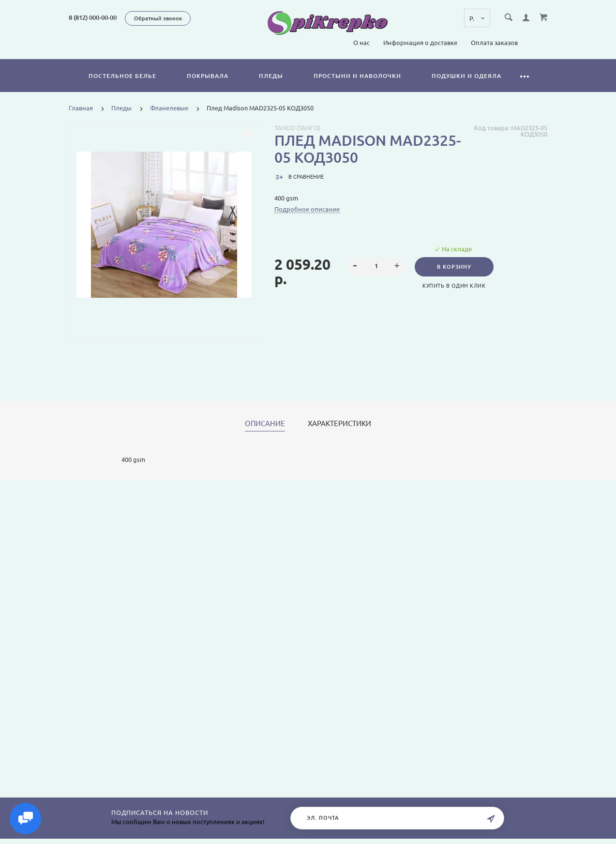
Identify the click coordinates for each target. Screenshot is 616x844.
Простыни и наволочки (357, 76)
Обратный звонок (158, 18)
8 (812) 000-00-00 (93, 17)
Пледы (271, 76)
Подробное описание (307, 209)
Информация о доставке (420, 43)
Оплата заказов (494, 43)
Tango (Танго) (297, 128)
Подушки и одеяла (466, 76)
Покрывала (208, 76)
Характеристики (339, 424)
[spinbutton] (376, 266)
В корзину (455, 267)
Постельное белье (122, 76)
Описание (265, 424)
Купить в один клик (454, 286)
